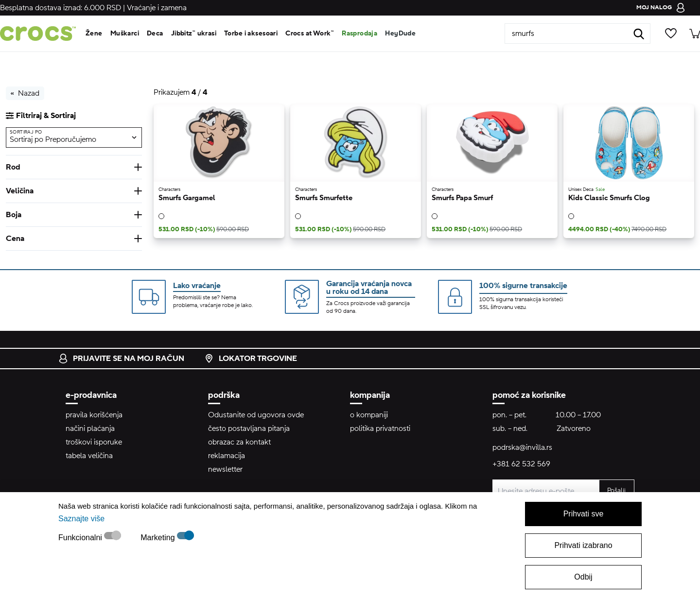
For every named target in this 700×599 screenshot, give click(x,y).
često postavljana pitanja (249, 428)
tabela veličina (89, 456)
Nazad (25, 93)
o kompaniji (369, 415)
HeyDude (400, 34)
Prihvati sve (584, 514)
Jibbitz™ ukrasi (194, 34)
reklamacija (227, 456)
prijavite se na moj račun (121, 359)
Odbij (583, 577)
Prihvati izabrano (583, 545)
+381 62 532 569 (521, 464)
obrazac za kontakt (239, 442)
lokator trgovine (251, 359)
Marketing (159, 538)
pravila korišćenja (94, 415)
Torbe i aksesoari (251, 34)
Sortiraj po (26, 132)
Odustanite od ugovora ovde (256, 415)
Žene (94, 34)
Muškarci (125, 34)
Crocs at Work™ (310, 34)
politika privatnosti (380, 428)
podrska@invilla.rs (522, 447)
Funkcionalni (81, 538)
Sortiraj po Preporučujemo (53, 139)
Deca (155, 34)
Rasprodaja (359, 34)
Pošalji (616, 491)
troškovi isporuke (94, 442)
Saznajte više (81, 519)
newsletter (225, 469)
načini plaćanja (90, 428)
